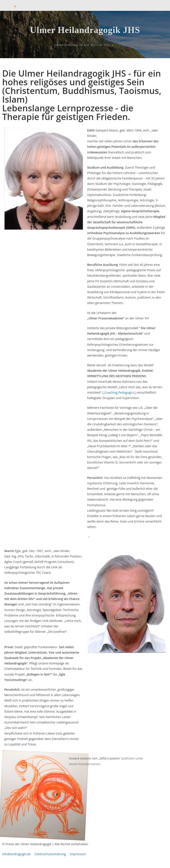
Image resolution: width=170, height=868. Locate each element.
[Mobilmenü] (15, 6)
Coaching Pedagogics (119, 397)
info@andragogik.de (16, 859)
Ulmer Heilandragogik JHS (85, 33)
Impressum (78, 859)
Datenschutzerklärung (52, 859)
